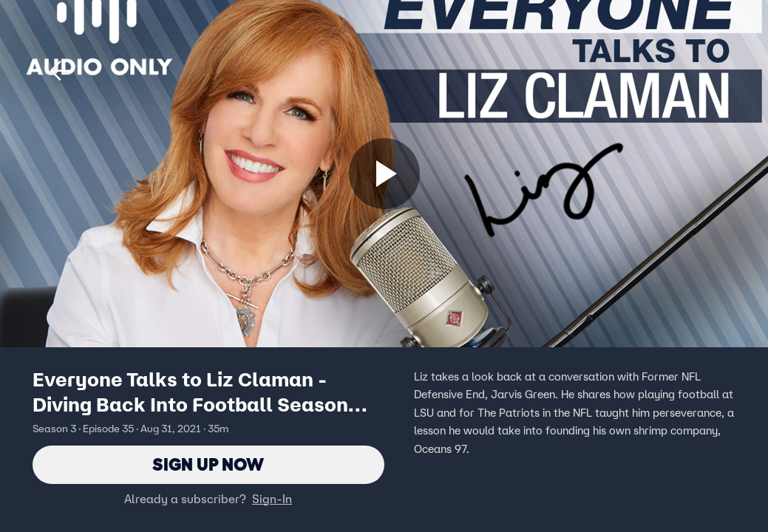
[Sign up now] (384, 174)
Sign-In (272, 499)
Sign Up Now (208, 464)
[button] (61, 71)
